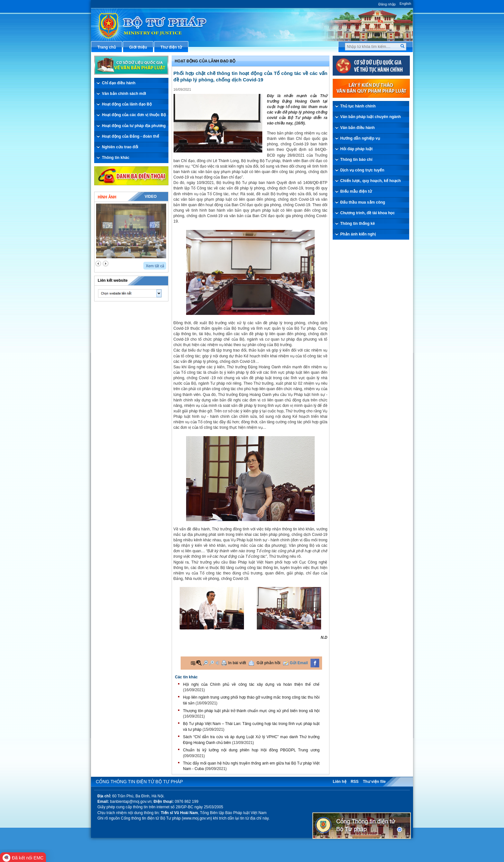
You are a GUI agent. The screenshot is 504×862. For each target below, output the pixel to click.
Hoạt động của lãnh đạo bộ (205, 61)
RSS (355, 782)
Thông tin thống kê (358, 224)
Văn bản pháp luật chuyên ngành (371, 117)
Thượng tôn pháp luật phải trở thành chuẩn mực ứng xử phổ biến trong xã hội (251, 711)
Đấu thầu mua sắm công (363, 202)
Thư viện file (374, 782)
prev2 (98, 264)
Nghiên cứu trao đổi (120, 147)
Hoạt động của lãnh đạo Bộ (127, 104)
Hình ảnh (107, 197)
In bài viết (237, 663)
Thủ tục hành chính (358, 106)
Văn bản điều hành (358, 128)
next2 (106, 264)
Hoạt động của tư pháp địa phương (134, 126)
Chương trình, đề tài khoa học (368, 213)
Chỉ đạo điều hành (119, 83)
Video (151, 197)
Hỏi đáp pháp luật (357, 149)
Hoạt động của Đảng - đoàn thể (130, 136)
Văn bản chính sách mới (124, 94)
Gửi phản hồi (268, 663)
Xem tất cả (155, 266)
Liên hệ (339, 782)
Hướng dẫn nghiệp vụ (360, 138)
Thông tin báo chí (356, 160)
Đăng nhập (387, 4)
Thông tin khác (116, 158)
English (405, 4)
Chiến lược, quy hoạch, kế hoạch (371, 181)
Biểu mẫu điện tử (356, 191)
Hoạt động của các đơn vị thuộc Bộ (134, 115)
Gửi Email (299, 663)
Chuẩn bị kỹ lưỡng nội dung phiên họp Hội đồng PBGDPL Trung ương (251, 750)
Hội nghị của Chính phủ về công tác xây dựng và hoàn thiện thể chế (251, 684)
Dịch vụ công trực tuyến (362, 170)
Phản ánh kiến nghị (358, 234)
